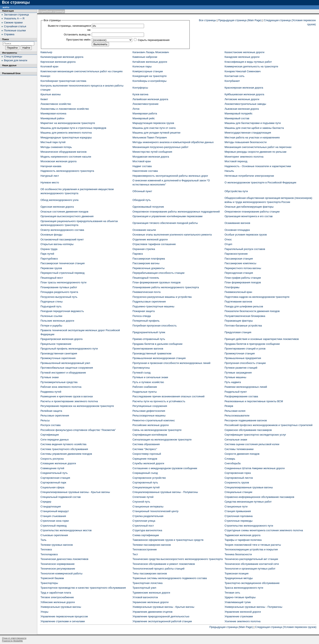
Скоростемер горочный (147, 454)
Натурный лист (50, 176)
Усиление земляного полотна (243, 621)
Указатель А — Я (14, 18)
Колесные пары (142, 66)
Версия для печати (16, 60)
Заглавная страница (16, 15)
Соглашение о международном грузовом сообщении (165, 468)
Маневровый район (52, 118)
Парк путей (47, 254)
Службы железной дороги (148, 463)
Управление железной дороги (243, 612)
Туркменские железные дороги (151, 593)
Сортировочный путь (145, 482)
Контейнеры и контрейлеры (149, 81)
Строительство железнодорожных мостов (66, 530)
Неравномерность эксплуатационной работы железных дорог (170, 176)
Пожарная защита (144, 311)
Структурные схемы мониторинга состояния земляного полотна (264, 530)
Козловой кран (49, 66)
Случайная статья (15, 26)
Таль (43, 540)
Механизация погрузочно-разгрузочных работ (160, 147)
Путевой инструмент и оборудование (63, 373)
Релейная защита (51, 411)
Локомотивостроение (145, 104)
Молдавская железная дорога (151, 157)
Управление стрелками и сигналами (63, 621)
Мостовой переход (236, 161)
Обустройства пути (236, 191)
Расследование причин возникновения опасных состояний (168, 396)
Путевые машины (235, 377)
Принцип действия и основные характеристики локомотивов (262, 339)
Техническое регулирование (58, 569)
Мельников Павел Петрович (150, 137)
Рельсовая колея (235, 411)
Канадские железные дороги (242, 57)
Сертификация (50, 435)
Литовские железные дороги (242, 99)
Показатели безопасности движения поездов (252, 311)
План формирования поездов (243, 282)
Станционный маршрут (55, 511)
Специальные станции (238, 492)
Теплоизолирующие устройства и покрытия (251, 549)
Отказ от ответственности (14, 638)
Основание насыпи (144, 230)
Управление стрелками (239, 616)
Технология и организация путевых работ (250, 569)
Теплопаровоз (49, 554)
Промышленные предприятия (243, 358)
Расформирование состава (241, 396)
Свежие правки (13, 22)
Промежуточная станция (240, 353)
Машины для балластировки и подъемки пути (253, 123)
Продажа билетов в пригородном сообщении (252, 344)
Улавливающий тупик (238, 602)
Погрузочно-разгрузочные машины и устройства (162, 297)
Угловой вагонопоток (145, 597)
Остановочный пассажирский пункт (62, 239)
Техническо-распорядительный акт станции (251, 559)
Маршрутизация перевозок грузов (153, 123)
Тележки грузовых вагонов (57, 545)
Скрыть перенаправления (154, 40)
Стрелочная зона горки (55, 521)
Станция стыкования (53, 516)
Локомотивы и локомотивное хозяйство (65, 109)
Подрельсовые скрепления (149, 302)
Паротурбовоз (49, 259)
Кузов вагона (140, 94)
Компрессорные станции (148, 71)
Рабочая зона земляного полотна (61, 387)
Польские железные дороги (57, 321)
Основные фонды (51, 235)
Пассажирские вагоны (146, 263)
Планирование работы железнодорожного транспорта (166, 287)
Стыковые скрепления (54, 535)
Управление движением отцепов (152, 612)
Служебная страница (52, 11)
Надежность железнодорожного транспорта (67, 171)
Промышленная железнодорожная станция (159, 358)
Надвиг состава (142, 166)
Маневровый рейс (144, 118)
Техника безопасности (238, 554)
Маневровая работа (145, 113)
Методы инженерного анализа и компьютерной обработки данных (173, 142)
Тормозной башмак (52, 578)
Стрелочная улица (144, 521)
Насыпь (229, 171)
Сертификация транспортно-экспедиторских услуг (255, 435)
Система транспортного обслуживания (64, 449)
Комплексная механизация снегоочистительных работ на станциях (82, 71)
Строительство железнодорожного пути (249, 526)
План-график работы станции (243, 278)
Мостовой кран (142, 161)
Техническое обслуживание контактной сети (252, 564)
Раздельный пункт (236, 392)
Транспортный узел (144, 588)
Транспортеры (49, 583)
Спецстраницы (13, 56)
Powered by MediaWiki (12, 641)
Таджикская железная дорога (243, 535)
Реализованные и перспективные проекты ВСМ (254, 401)
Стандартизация (51, 507)
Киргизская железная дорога (58, 62)
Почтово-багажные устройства (243, 326)
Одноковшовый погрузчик (148, 207)
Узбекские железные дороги (58, 602)
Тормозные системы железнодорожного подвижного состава (170, 578)
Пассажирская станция (239, 259)
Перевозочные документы (148, 268)
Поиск (5, 39)
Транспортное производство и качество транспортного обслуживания (83, 588)
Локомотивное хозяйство (56, 104)
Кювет (44, 99)
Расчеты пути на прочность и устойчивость (159, 401)
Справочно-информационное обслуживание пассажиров (259, 497)
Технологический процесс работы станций (158, 569)
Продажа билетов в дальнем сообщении (157, 344)
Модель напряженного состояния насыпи (66, 157)
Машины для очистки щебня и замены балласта (254, 128)
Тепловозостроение (145, 549)
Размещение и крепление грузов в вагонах (67, 396)
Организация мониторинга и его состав (249, 216)
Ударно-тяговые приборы (240, 597)
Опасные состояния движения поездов (64, 212)
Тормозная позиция (237, 573)
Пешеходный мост (52, 278)
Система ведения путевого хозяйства (63, 444)
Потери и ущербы (51, 326)
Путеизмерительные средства (59, 382)
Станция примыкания (238, 511)
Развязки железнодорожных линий (246, 387)
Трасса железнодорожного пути (244, 588)
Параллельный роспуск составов (245, 249)
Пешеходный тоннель (146, 278)
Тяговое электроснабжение (57, 597)
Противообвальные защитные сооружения (67, 368)
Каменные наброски (145, 57)
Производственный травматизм (152, 353)
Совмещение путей (52, 468)
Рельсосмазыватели (237, 416)
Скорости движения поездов (242, 454)
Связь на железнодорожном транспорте (157, 430)
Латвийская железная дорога (150, 99)
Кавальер (46, 52)
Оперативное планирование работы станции (252, 212)
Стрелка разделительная (148, 516)
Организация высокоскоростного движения (67, 216)
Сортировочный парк (53, 482)
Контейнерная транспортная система (63, 81)
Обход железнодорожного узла (59, 200)
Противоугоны (141, 368)
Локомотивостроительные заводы (245, 104)
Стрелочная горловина (239, 516)
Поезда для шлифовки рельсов (244, 306)
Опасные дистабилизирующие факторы (249, 207)
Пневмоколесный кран (238, 292)
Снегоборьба (233, 463)
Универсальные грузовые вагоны (61, 607)
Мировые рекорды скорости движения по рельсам (256, 152)
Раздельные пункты (145, 392)
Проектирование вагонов (148, 349)
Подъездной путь (51, 306)
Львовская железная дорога (242, 109)
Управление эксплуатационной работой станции (162, 621)
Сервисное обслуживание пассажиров (248, 430)
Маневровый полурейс (239, 113)
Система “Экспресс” (145, 449)
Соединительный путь (54, 473)
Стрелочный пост (143, 526)
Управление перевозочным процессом (64, 616)
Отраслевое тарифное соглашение (154, 244)
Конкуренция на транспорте (150, 76)
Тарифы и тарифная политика (243, 540)
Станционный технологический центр (155, 511)
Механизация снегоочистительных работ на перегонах (258, 147)
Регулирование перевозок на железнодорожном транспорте (77, 406)
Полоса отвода (142, 316)
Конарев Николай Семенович (243, 71)
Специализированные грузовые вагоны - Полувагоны (165, 492)
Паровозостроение (236, 254)
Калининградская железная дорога (62, 57)
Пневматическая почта (146, 292)
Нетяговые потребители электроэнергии (249, 176)
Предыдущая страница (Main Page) (240, 20)
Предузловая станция (238, 332)
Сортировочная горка (238, 473)
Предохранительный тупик (149, 332)
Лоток (136, 109)
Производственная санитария (59, 353)
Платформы (232, 287)
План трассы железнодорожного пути (63, 282)
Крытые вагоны (51, 94)
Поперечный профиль (146, 321)
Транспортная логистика (147, 583)
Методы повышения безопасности (246, 142)
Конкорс (45, 76)
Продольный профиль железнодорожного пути (69, 349)
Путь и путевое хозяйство (148, 382)
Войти (6, 7)
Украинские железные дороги (150, 602)
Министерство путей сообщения (152, 152)
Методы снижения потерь (56, 147)
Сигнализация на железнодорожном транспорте (162, 440)
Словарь (230, 459)
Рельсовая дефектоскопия (149, 411)
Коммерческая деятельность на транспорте (251, 66)
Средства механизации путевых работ (248, 502)
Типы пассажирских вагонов (150, 573)
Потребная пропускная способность (155, 326)
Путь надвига (233, 382)
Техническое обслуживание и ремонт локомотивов (164, 564)
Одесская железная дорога (57, 207)
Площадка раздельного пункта (59, 292)
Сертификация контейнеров (150, 435)
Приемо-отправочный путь (149, 339)
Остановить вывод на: (77, 34)
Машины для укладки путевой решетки (156, 133)
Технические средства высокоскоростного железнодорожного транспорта (178, 559)
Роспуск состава (50, 425)
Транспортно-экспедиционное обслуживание (252, 583)
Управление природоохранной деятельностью (161, 616)
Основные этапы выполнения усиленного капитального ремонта (172, 235)
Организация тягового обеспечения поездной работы (165, 223)
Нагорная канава (51, 166)
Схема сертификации (146, 535)
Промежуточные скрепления (58, 358)
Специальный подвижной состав (61, 497)
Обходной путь (142, 200)
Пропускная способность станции (245, 363)
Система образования (146, 444)
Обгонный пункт (142, 191)
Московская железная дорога (58, 161)
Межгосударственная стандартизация (248, 133)
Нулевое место (50, 182)
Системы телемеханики (239, 449)
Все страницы (208, 20)
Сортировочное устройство (149, 478)
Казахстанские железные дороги (245, 52)
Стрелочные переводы (239, 521)
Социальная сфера (52, 487)
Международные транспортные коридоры (66, 137)
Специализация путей (146, 487)
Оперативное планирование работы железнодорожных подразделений (176, 212)
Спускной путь (141, 502)
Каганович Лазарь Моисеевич (151, 52)
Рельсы (45, 420)
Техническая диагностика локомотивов (64, 559)
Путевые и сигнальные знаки (150, 377)
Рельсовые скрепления (55, 416)
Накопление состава (145, 171)
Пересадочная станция (239, 273)
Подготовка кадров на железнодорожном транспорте (257, 297)
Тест (135, 554)
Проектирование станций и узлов (245, 349)
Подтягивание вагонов (238, 302)
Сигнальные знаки (236, 440)
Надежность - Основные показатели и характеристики (258, 166)
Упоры (44, 612)
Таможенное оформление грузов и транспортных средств (168, 540)
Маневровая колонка (53, 113)
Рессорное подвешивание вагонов (246, 420)
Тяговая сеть (232, 593)
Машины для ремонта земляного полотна (66, 133)
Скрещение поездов (145, 459)
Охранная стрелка (144, 249)
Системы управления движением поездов (66, 454)
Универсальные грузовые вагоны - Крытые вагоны (163, 607)
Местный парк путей (53, 142)
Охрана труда (49, 249)
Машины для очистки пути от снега (154, 128)
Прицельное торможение (56, 344)
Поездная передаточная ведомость (62, 311)
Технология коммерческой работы (61, 573)
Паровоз (138, 254)
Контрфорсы (140, 88)
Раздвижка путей (51, 392)
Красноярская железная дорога (244, 88)
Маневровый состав (237, 118)
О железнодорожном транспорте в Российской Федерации (260, 182)
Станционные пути (236, 507)
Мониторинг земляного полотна (244, 157)
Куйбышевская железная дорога (244, 94)
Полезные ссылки (51, 316)
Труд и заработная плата (56, 593)
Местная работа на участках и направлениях (252, 137)
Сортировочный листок (239, 478)
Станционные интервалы (148, 507)
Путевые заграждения (238, 373)
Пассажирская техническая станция (63, 263)
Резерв (229, 406)
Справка (9, 34)
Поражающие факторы (239, 321)
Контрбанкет (232, 81)
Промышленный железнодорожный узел (65, 363)
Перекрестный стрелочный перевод (62, 273)
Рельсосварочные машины (149, 416)
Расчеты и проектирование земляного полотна (69, 401)
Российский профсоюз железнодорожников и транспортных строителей (269, 425)
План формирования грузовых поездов (156, 282)
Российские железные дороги (151, 425)
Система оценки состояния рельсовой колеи (252, 444)
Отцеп (228, 244)
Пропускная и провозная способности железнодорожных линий (171, 363)
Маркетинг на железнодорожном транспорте (68, 123)
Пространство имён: (79, 40)
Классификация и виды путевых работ (248, 62)
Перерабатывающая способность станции (158, 273)
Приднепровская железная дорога (61, 339)
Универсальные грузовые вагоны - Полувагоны (253, 607)
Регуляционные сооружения (150, 406)
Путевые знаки (50, 377)
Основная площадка (237, 230)
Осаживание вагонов (237, 223)
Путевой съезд (141, 373)
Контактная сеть (235, 76)
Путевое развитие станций (241, 368)
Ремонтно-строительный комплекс (154, 420)
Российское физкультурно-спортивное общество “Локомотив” (78, 430)
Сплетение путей (143, 497)
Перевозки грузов (51, 268)
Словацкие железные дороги (58, 463)
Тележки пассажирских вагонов (152, 545)
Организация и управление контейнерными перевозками (167, 216)
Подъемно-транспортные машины (153, 306)
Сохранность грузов (237, 482)
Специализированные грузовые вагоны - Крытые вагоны (75, 492)
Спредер (46, 502)
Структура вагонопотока (147, 530)
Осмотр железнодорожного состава (62, 230)
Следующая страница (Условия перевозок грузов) (286, 627)
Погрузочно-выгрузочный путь (59, 297)
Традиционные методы (239, 578)
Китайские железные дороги (150, 62)
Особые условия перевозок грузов (246, 235)
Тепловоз (46, 549)
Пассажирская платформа (149, 259)
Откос (228, 239)
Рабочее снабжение (145, 387)
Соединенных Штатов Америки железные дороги (255, 468)
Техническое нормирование (57, 564)
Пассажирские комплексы (240, 263)
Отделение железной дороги (150, 239)
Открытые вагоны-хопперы (57, 244)
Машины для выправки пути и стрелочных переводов (73, 128)
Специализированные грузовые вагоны (249, 487)
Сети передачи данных (55, 440)
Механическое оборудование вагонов (64, 152)
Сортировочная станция (55, 478)
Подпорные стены (52, 302)
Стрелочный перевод (54, 526)
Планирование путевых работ (59, 287)
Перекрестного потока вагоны (243, 268)
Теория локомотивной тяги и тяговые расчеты (253, 545)
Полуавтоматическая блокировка (245, 316)
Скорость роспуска (52, 459)
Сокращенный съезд (145, 473)
